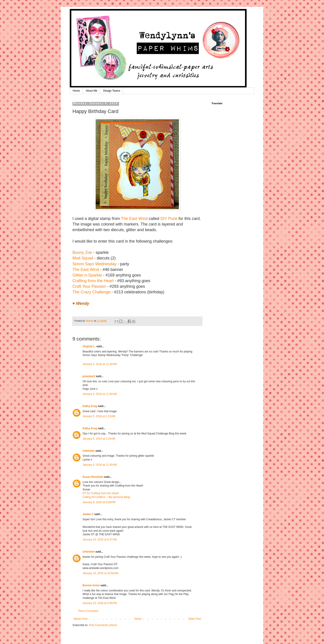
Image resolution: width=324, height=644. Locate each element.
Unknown (89, 451)
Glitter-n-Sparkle (87, 275)
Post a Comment (88, 611)
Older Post (195, 619)
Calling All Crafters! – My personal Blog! (106, 497)
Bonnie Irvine (91, 585)
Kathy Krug (90, 406)
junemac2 (89, 376)
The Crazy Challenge (91, 292)
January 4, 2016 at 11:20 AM (100, 364)
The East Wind (134, 219)
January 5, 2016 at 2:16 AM (99, 439)
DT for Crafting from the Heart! (101, 493)
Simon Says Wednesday (94, 264)
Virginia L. (89, 346)
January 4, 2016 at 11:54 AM (100, 394)
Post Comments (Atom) (103, 625)
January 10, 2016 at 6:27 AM (100, 540)
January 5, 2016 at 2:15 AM (99, 416)
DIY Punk (169, 219)
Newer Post (81, 619)
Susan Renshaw (93, 477)
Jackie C (88, 514)
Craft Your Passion (89, 286)
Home (76, 91)
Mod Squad (83, 258)
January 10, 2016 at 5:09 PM (100, 603)
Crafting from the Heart (93, 281)
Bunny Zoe (82, 252)
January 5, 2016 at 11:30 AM (100, 465)
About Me (91, 91)
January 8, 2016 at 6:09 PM (99, 502)
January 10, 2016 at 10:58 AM (100, 573)
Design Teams (112, 91)
